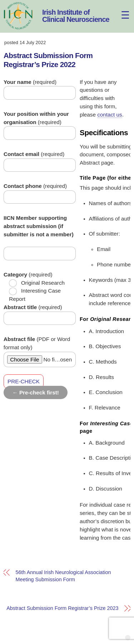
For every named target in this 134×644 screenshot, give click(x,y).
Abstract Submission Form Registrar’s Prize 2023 (62, 608)
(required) (30, 82)
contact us (110, 115)
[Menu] (121, 10)
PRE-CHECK (24, 381)
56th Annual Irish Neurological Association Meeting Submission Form (63, 576)
